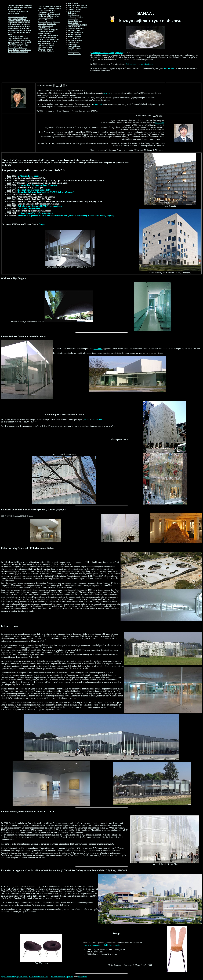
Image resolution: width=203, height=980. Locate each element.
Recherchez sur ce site (38, 977)
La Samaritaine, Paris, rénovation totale (35, 213)
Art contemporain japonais (62, 977)
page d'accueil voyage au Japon (14, 977)
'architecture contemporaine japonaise (107, 53)
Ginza (87, 419)
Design (42, 224)
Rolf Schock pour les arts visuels (139, 64)
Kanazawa (98, 104)
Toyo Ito (107, 93)
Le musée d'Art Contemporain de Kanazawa (37, 185)
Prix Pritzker (169, 68)
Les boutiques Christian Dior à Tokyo (35, 190)
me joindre (83, 977)
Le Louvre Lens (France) (29, 208)
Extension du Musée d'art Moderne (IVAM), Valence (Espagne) (46, 192)
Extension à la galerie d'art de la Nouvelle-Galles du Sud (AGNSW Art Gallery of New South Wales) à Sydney (66, 215)
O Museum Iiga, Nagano (29, 176)
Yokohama (160, 123)
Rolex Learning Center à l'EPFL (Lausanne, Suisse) (41, 206)
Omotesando (97, 419)
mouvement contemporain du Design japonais (100, 945)
